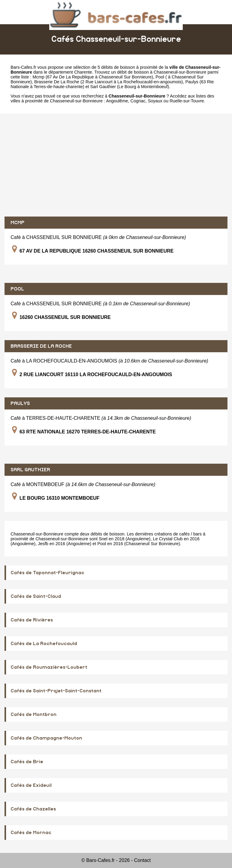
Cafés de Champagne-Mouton (46, 738)
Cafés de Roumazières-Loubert (49, 667)
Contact (142, 860)
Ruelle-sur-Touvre (187, 101)
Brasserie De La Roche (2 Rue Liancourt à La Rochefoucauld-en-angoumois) (108, 82)
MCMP (18, 223)
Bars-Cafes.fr (23, 67)
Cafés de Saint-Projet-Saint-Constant (56, 691)
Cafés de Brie (27, 762)
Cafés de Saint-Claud (36, 596)
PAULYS (20, 403)
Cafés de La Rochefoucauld (44, 644)
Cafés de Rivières (32, 620)
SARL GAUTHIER (30, 470)
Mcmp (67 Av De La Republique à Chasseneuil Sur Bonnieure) (93, 77)
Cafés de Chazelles (33, 809)
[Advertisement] (116, 165)
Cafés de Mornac (31, 833)
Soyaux (155, 101)
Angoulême (117, 101)
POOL (17, 289)
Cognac (138, 101)
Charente (83, 72)
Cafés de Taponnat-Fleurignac (47, 573)
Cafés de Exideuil (31, 785)
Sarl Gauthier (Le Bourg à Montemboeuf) (130, 87)
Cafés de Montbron (34, 714)
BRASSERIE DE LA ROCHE (41, 346)
